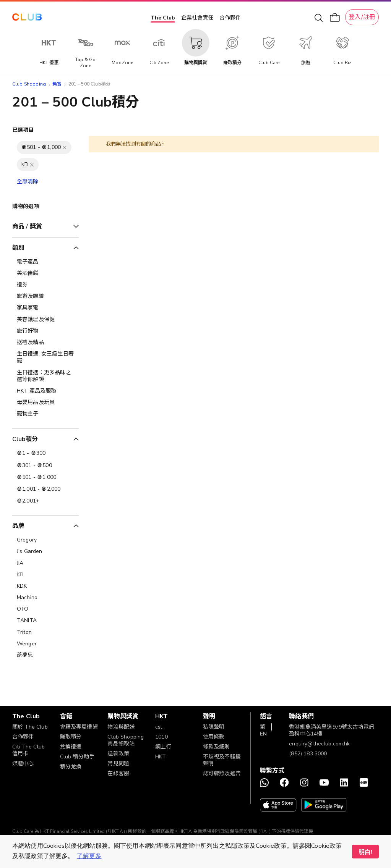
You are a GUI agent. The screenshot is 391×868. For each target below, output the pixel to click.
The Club (163, 18)
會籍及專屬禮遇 (79, 727)
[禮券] (45, 285)
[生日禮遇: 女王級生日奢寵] (45, 357)
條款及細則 (217, 747)
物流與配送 (121, 727)
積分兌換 (71, 767)
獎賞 (57, 84)
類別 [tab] (18, 248)
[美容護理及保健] (45, 320)
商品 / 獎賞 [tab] (27, 226)
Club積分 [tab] (25, 439)
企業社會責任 (197, 18)
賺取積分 (71, 737)
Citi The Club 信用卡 (28, 750)
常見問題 (118, 764)
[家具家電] (45, 308)
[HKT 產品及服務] (45, 391)
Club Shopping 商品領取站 (126, 740)
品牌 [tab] (18, 526)
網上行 (163, 747)
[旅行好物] (45, 331)
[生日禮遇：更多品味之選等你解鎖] (45, 376)
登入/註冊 (362, 17)
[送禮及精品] (45, 343)
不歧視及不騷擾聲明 (222, 760)
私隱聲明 (214, 727)
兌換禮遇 (71, 747)
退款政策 (118, 754)
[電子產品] (45, 262)
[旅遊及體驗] (45, 296)
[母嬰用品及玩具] (45, 402)
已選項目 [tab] (23, 130)
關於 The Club (30, 727)
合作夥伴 (230, 18)
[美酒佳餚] (45, 273)
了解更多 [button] (89, 856)
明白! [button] (365, 852)
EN (263, 734)
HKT (161, 757)
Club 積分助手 (77, 757)
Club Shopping (29, 84)
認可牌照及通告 (222, 773)
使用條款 (214, 737)
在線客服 (118, 773)
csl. (159, 727)
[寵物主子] (45, 414)
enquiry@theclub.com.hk (319, 744)
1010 (161, 737)
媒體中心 (23, 764)
